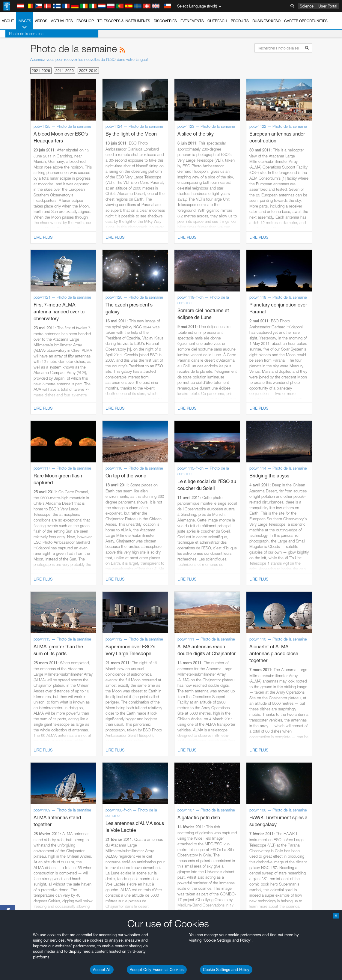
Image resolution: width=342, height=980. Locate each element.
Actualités (62, 21)
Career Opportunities (306, 21)
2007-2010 (88, 71)
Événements (192, 21)
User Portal (328, 6)
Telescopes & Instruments (124, 21)
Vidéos (41, 21)
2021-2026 (41, 71)
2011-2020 (65, 71)
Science (307, 6)
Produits (240, 21)
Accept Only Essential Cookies (157, 970)
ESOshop (85, 21)
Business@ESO (266, 21)
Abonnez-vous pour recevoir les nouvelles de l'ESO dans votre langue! (89, 59)
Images (24, 24)
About (8, 21)
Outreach (217, 21)
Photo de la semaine (21, 34)
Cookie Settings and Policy (226, 970)
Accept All (102, 970)
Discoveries (165, 21)
